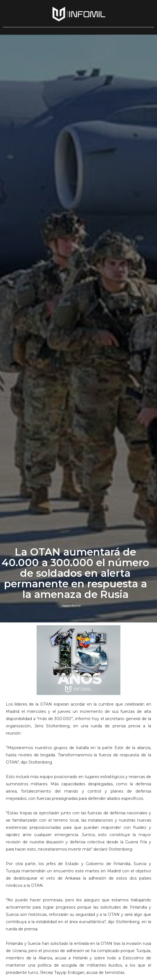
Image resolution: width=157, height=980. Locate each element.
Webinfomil (71, 606)
